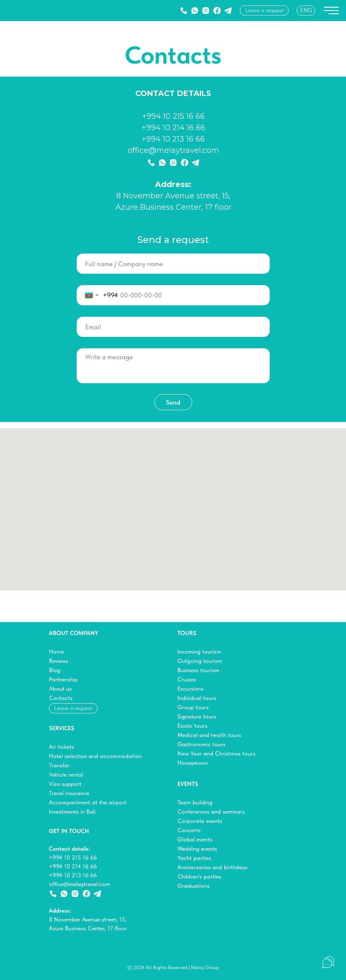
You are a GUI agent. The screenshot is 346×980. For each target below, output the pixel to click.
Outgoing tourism (200, 661)
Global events (195, 839)
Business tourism (198, 670)
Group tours (193, 707)
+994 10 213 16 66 (173, 139)
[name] (173, 264)
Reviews (59, 661)
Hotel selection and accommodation (95, 756)
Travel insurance (69, 793)
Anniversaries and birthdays (212, 867)
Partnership (63, 679)
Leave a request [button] (264, 10)
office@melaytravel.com (173, 150)
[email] (173, 327)
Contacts (61, 698)
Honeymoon (193, 763)
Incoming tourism (199, 652)
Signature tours (197, 716)
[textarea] (173, 366)
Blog (55, 670)
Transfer (59, 765)
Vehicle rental (66, 774)
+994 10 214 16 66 (173, 128)
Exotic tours (192, 726)
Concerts (189, 830)
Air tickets (62, 747)
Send (173, 402)
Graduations (193, 886)
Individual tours (197, 698)
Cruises (187, 679)
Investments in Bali (72, 812)
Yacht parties (194, 858)
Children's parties (199, 876)
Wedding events (197, 849)
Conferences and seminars (211, 812)
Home (56, 652)
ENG (306, 10)
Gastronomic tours (201, 744)
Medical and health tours (209, 735)
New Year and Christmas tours (216, 753)
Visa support (65, 784)
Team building (195, 802)
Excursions (190, 689)
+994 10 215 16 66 (173, 116)
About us (60, 689)
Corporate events (200, 821)
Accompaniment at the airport (88, 802)
